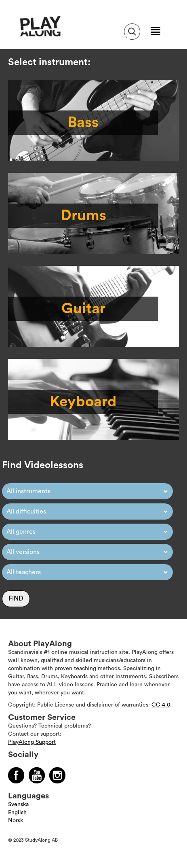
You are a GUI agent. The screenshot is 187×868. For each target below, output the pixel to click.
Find (16, 598)
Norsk (16, 821)
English (17, 813)
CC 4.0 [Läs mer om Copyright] (161, 705)
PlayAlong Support (32, 742)
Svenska (18, 804)
